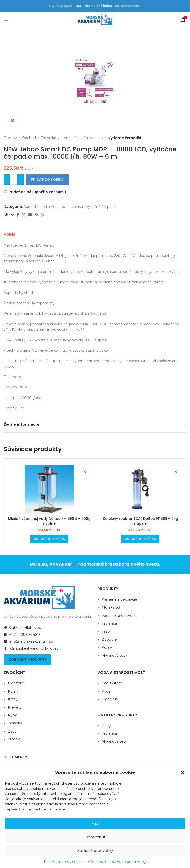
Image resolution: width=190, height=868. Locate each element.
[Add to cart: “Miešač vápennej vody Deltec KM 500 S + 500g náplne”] (49, 539)
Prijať (95, 823)
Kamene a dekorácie (119, 599)
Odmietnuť (95, 837)
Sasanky (15, 723)
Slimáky (15, 739)
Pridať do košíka (47, 179)
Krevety (15, 707)
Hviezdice (16, 683)
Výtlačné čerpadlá (125, 138)
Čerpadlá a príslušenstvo (82, 138)
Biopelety (110, 699)
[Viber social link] (42, 215)
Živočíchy (110, 639)
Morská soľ (111, 607)
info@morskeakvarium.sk (28, 641)
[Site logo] (95, 19)
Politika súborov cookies (65, 862)
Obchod (29, 138)
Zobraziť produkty (28, 659)
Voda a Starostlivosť (119, 616)
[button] (183, 772)
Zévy (12, 731)
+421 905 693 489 (22, 635)
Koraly (107, 647)
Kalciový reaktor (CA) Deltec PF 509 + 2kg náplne (141, 521)
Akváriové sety (114, 656)
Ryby (12, 715)
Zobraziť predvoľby (95, 851)
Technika (49, 138)
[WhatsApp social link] (36, 215)
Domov (10, 138)
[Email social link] (30, 215)
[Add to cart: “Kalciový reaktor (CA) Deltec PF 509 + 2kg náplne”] (140, 539)
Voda (106, 691)
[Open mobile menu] (6, 19)
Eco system (112, 683)
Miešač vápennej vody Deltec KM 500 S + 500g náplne (49, 521)
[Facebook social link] (18, 215)
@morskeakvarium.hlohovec (31, 648)
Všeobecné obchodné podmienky (117, 862)
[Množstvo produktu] (14, 180)
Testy (106, 631)
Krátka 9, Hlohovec (22, 628)
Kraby (13, 699)
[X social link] (24, 215)
